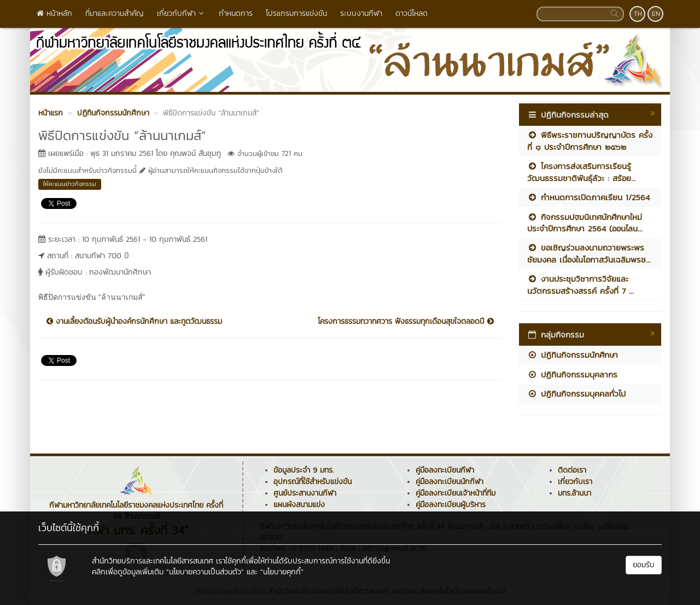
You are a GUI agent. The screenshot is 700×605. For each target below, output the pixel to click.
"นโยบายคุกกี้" (282, 572)
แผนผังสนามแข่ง (299, 505)
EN (656, 14)
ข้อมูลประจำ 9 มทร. (304, 470)
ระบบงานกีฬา (361, 13)
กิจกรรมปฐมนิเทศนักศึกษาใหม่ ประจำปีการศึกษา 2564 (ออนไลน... (585, 223)
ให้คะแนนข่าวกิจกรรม (70, 184)
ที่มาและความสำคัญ (115, 13)
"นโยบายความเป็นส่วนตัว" (205, 572)
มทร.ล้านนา (574, 493)
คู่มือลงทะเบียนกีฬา (445, 470)
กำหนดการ (236, 13)
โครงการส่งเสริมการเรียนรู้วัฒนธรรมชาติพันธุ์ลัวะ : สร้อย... (582, 172)
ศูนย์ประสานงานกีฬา (305, 493)
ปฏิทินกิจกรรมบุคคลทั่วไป (576, 394)
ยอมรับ (644, 565)
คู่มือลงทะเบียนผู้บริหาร (451, 505)
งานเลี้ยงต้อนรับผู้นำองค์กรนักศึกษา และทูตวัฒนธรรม (134, 322)
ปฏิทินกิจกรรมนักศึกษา (573, 355)
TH (638, 14)
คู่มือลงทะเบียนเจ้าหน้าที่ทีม (456, 493)
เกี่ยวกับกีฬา (181, 13)
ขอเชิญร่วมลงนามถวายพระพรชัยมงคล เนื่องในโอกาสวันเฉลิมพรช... (589, 253)
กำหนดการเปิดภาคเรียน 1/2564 (588, 197)
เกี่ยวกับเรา (575, 482)
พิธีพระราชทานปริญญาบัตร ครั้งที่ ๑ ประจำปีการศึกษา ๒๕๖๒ (590, 141)
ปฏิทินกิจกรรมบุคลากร (572, 374)
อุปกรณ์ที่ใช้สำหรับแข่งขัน (313, 482)
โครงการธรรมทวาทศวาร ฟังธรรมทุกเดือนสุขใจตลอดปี (406, 322)
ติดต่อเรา (572, 470)
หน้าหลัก (54, 13)
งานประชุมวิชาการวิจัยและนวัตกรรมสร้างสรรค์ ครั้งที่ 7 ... (581, 284)
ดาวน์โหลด (412, 13)
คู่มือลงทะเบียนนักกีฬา (450, 482)
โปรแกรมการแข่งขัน (296, 13)
